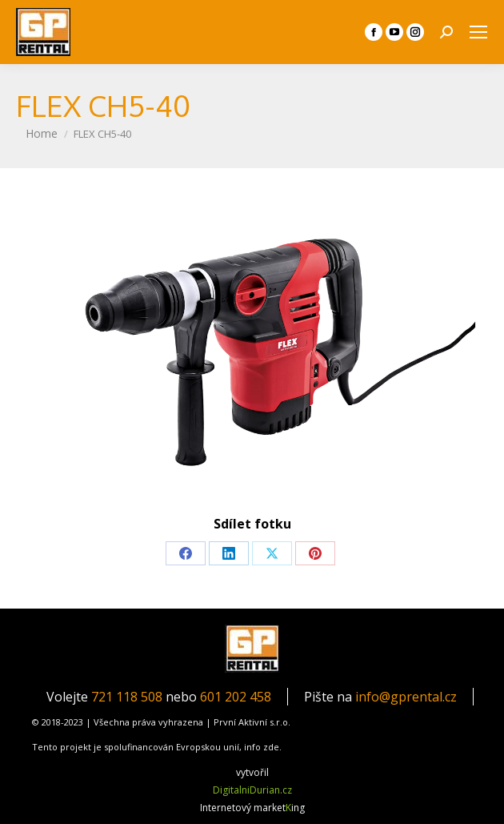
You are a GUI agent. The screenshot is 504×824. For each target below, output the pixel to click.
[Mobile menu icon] (478, 32)
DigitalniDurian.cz (252, 790)
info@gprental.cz (406, 697)
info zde (262, 747)
